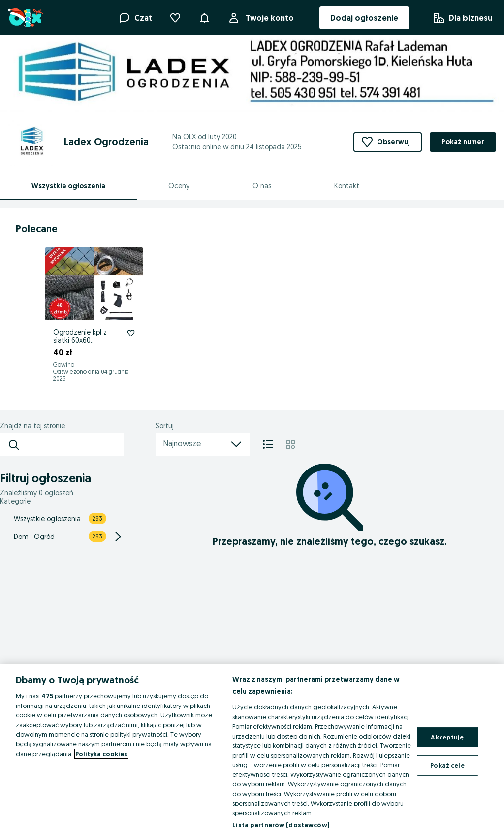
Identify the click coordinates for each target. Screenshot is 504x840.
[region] (252, 752)
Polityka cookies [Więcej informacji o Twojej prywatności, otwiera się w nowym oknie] (101, 754)
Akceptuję (447, 737)
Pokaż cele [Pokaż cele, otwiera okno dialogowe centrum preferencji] (447, 765)
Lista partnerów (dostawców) (281, 825)
